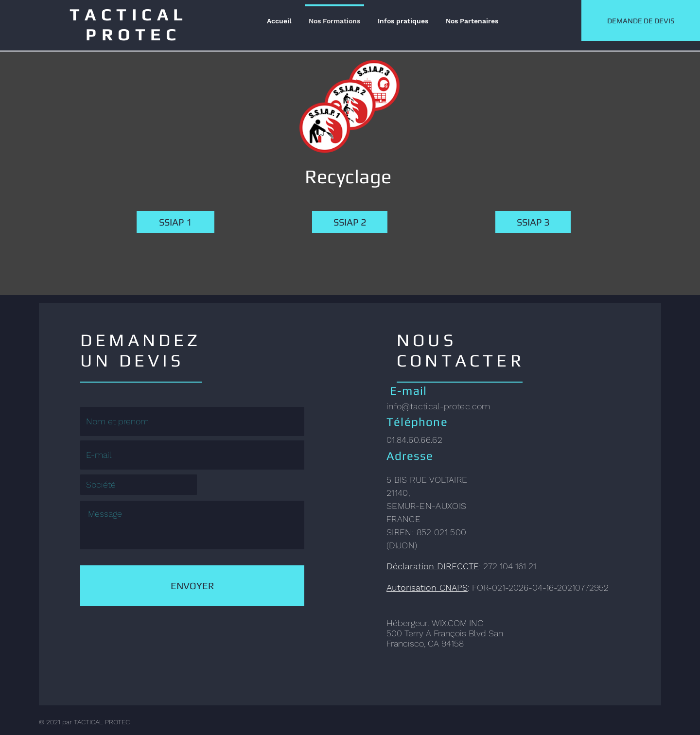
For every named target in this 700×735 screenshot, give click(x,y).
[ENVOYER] (192, 586)
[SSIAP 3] (533, 222)
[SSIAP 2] (350, 222)
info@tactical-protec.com (438, 406)
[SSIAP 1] (175, 222)
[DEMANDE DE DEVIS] (641, 20)
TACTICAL (133, 14)
